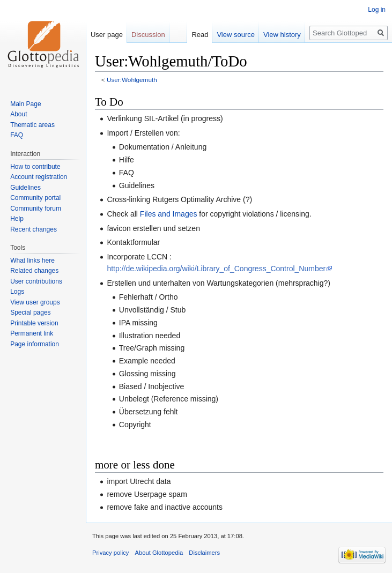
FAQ (17, 135)
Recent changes (34, 229)
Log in (377, 10)
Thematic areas (32, 125)
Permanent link (32, 333)
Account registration (39, 177)
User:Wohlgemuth (132, 80)
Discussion (148, 35)
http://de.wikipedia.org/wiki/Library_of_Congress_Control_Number (216, 269)
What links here (32, 261)
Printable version (34, 323)
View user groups (35, 302)
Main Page (25, 104)
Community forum (36, 209)
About (19, 114)
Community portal (35, 198)
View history (282, 35)
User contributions (36, 281)
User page (107, 35)
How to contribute (35, 167)
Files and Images (169, 214)
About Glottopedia (159, 553)
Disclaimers (204, 553)
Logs (17, 292)
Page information (35, 344)
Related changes (34, 271)
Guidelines (25, 188)
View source (236, 35)
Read (200, 35)
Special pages (30, 312)
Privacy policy (110, 553)
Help (17, 219)
